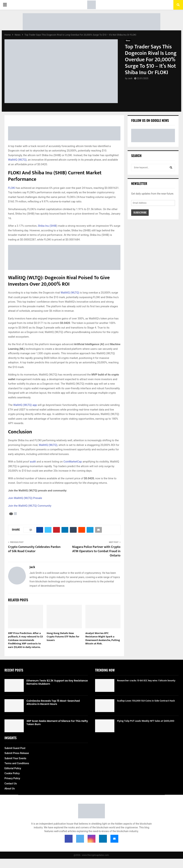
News (128, 41)
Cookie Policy (12, 773)
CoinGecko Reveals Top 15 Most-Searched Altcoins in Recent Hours (53, 702)
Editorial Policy (13, 768)
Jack (130, 78)
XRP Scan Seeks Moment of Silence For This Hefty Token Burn (57, 723)
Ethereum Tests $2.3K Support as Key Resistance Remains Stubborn (57, 682)
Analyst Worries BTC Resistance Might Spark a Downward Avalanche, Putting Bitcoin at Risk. (103, 638)
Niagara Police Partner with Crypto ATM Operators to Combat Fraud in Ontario (96, 551)
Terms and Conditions (17, 763)
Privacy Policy (12, 778)
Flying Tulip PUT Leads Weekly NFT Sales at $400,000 (146, 721)
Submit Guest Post (15, 748)
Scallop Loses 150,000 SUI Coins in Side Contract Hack (146, 701)
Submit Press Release (17, 753)
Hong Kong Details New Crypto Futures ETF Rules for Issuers (63, 637)
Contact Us (11, 784)
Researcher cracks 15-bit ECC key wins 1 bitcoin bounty (146, 681)
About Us (10, 789)
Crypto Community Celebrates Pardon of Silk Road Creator (34, 549)
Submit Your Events (15, 758)
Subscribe (140, 213)
